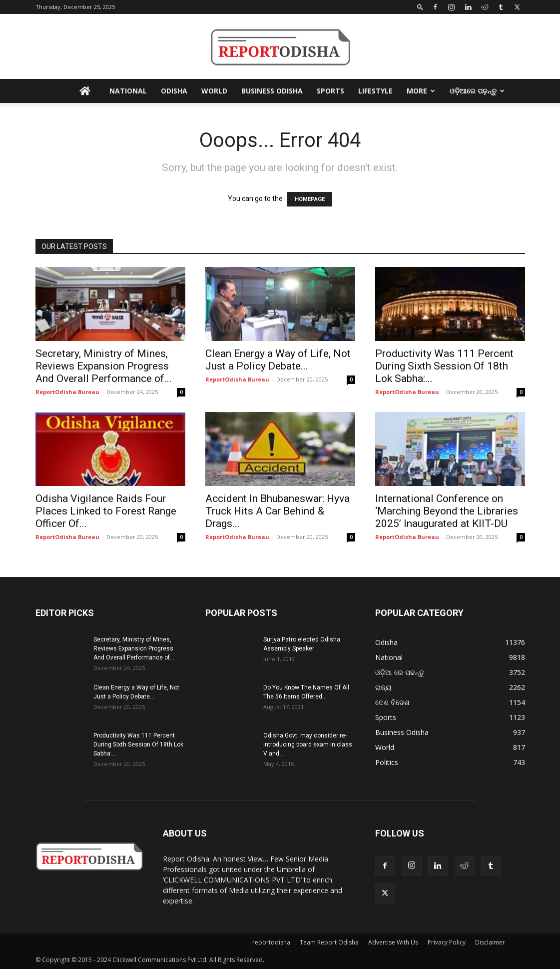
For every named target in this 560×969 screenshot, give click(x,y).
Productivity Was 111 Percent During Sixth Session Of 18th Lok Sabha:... (444, 366)
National (128, 91)
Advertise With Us (393, 942)
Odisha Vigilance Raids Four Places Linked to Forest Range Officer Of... (106, 511)
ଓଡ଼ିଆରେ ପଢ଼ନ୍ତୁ (477, 91)
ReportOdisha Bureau (67, 392)
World (214, 91)
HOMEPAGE (310, 199)
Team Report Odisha (329, 942)
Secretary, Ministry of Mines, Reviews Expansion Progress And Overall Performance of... (104, 366)
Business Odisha (272, 91)
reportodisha (271, 942)
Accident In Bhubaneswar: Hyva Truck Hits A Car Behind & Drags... (278, 511)
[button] (420, 7)
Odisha (174, 91)
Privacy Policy (447, 942)
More (421, 91)
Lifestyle (375, 91)
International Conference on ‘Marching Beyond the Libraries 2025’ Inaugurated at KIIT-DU (447, 511)
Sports (330, 91)
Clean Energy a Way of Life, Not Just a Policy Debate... (278, 360)
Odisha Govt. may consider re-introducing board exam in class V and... (308, 744)
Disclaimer (490, 942)
